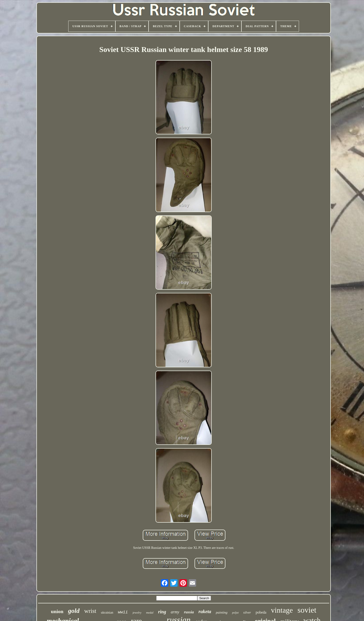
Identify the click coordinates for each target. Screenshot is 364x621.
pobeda (261, 612)
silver (247, 612)
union (57, 611)
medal (150, 613)
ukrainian (107, 613)
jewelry (137, 613)
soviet (307, 610)
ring (162, 612)
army (175, 612)
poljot (235, 613)
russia (189, 612)
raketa (205, 611)
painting (222, 612)
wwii (123, 612)
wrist (90, 611)
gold (74, 611)
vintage (282, 610)
